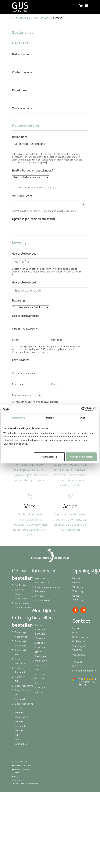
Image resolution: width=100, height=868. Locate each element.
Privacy (39, 596)
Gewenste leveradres (25, 316)
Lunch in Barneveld (21, 724)
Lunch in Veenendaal (21, 715)
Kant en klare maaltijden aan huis (41, 685)
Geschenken (21, 603)
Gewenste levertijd (24, 283)
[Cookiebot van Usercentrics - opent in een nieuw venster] (84, 409)
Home (13, 18)
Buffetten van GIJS (21, 661)
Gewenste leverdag (24, 254)
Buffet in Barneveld (21, 670)
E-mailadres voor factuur (27, 395)
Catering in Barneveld (21, 643)
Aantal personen (23, 196)
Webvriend (34, 784)
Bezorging (18, 301)
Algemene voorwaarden (41, 580)
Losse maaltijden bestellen (41, 629)
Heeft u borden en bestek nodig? (33, 171)
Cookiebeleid (41, 600)
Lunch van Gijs (40, 18)
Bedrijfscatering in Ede (21, 706)
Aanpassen (49, 457)
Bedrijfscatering (21, 686)
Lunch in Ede (20, 733)
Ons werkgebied (21, 742)
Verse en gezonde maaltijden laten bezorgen (41, 647)
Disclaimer (41, 592)
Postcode (57, 340)
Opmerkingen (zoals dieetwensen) (33, 219)
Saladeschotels (21, 608)
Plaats (16, 340)
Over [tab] (83, 418)
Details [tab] (50, 418)
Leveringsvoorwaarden (41, 587)
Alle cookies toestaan (81, 457)
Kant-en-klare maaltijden (21, 594)
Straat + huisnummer (25, 329)
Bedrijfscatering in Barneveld (21, 695)
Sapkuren (20, 585)
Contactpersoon (23, 73)
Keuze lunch (20, 137)
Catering (23, 18)
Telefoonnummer (23, 109)
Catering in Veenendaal (21, 635)
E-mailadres (20, 91)
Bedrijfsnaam (20, 55)
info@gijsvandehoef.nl (85, 671)
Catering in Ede (21, 652)
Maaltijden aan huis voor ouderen (41, 667)
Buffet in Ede (20, 679)
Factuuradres (21, 360)
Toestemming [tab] (18, 418)
